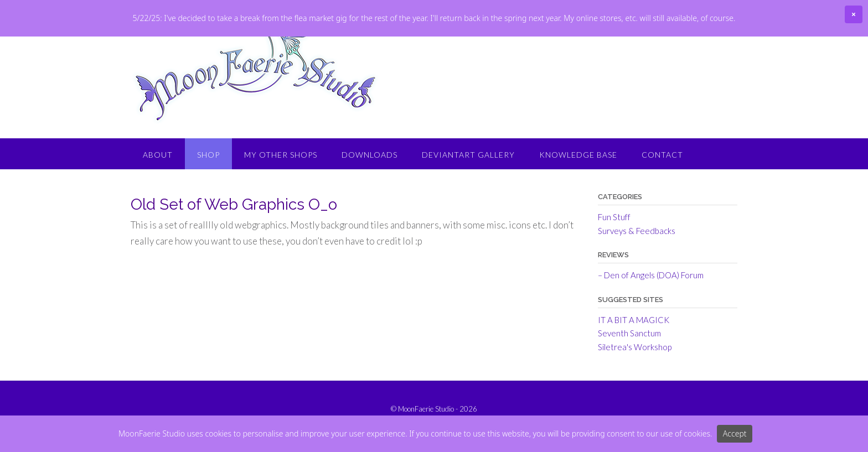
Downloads (370, 191)
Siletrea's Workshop (635, 383)
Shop (208, 191)
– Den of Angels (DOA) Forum (651, 311)
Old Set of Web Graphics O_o (234, 241)
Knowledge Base (578, 191)
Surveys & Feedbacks (637, 267)
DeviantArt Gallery (468, 191)
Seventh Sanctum (629, 370)
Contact (662, 191)
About (158, 191)
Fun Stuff (614, 253)
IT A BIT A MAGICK (634, 356)
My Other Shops (281, 191)
